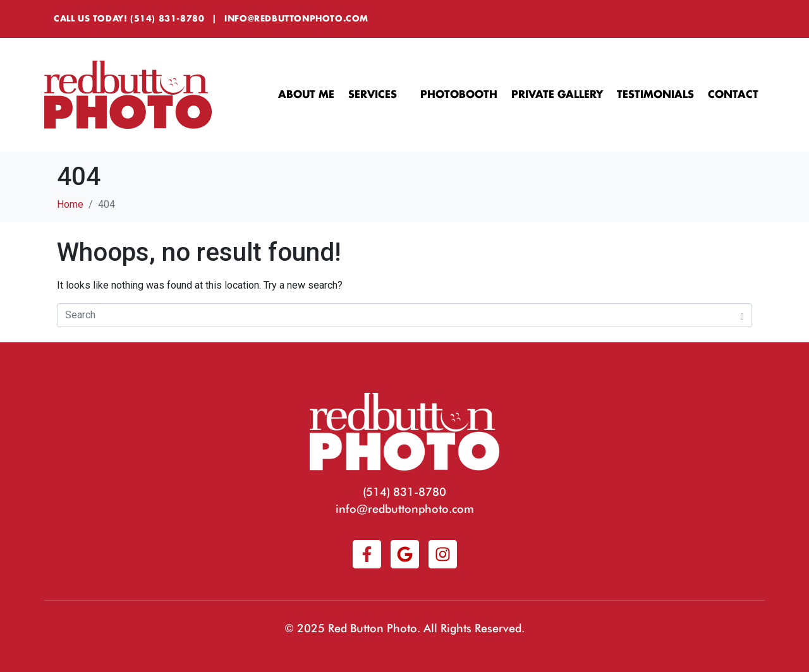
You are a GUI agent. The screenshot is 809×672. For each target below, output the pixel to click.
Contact (733, 95)
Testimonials (655, 95)
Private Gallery (557, 95)
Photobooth (459, 95)
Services (377, 95)
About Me (306, 95)
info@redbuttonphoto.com (296, 19)
